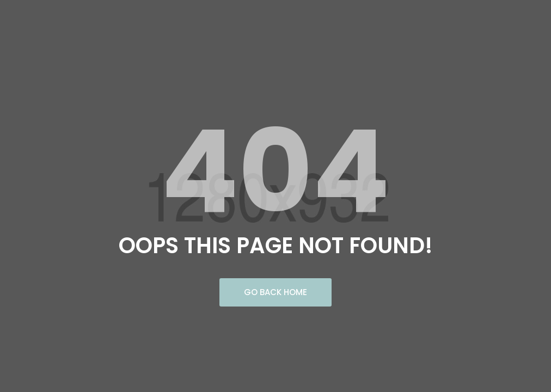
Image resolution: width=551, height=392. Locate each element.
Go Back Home (275, 292)
